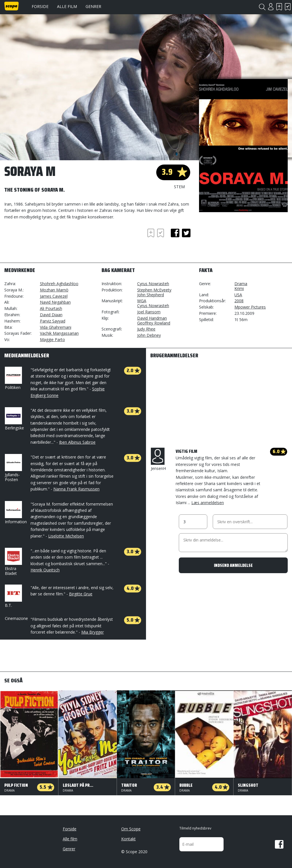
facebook (175, 233)
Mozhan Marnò (54, 290)
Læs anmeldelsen (208, 503)
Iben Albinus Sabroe (77, 442)
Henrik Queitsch (45, 570)
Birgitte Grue (81, 594)
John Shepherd (151, 295)
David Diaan (51, 315)
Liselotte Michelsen (66, 536)
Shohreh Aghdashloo (59, 284)
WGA (142, 301)
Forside (40, 6)
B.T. (13, 596)
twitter (186, 233)
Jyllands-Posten (13, 468)
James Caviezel (54, 296)
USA (238, 295)
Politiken (13, 378)
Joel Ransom (149, 312)
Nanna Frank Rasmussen (76, 489)
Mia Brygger (93, 632)
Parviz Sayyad (53, 321)
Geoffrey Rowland (154, 323)
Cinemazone (16, 618)
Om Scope (131, 829)
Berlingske (14, 419)
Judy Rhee (146, 329)
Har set (288, 7)
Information (16, 513)
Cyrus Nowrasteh (153, 284)
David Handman (152, 318)
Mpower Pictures (250, 307)
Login (271, 7)
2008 (239, 301)
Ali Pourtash (51, 308)
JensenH (158, 459)
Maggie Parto (52, 339)
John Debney (149, 335)
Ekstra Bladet (13, 562)
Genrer (93, 6)
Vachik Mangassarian (59, 333)
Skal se (279, 7)
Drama (241, 284)
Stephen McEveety (154, 290)
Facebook (279, 844)
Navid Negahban (55, 302)
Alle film (67, 6)
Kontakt (128, 839)
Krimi (239, 288)
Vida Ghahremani (56, 327)
